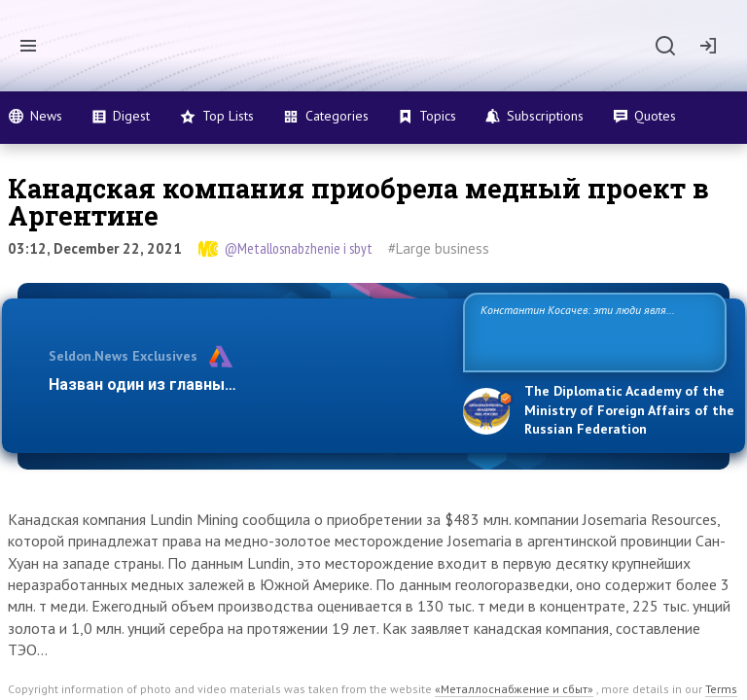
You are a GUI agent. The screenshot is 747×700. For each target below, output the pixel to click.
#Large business (439, 248)
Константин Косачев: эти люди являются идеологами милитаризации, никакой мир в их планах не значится (587, 331)
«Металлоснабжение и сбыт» (514, 689)
